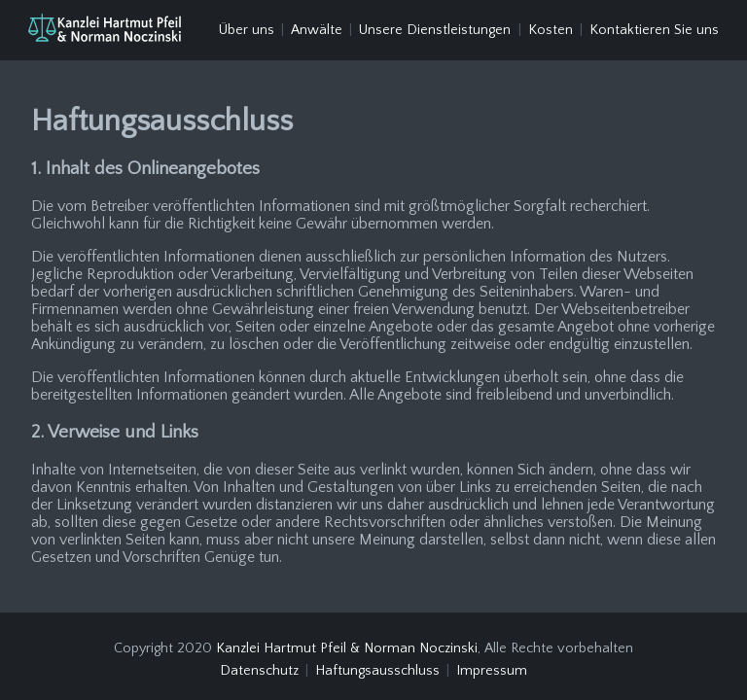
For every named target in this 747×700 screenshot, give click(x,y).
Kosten (551, 30)
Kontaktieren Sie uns (654, 30)
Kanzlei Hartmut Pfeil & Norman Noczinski (347, 640)
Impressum (492, 663)
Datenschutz (259, 663)
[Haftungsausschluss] (105, 30)
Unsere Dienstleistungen (435, 30)
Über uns (247, 30)
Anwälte (317, 30)
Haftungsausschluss (377, 663)
